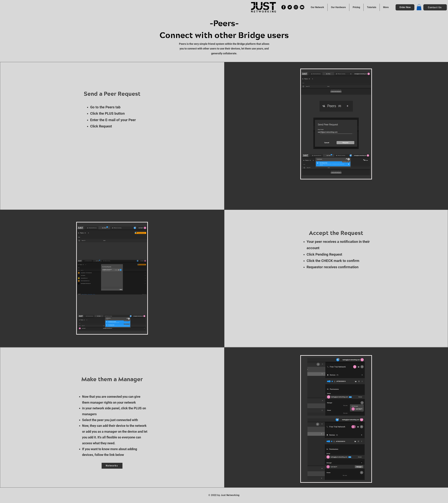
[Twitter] (290, 7)
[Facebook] (284, 7)
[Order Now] (405, 7)
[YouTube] (302, 7)
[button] (419, 7)
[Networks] (112, 466)
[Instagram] (296, 7)
